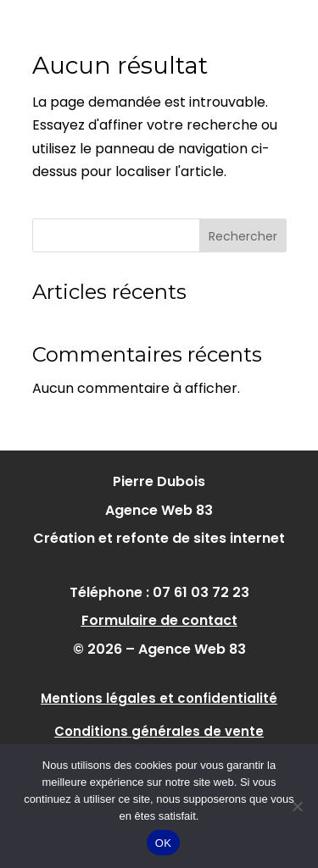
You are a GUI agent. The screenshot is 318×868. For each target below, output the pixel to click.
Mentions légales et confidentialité (159, 698)
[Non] (297, 806)
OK (163, 843)
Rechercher (243, 236)
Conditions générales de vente (159, 731)
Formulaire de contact (159, 620)
